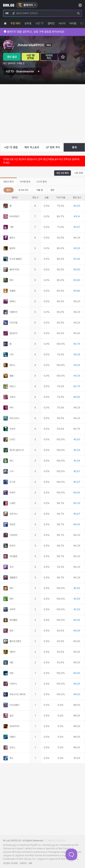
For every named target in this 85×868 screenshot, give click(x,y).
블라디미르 (14, 270)
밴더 (11, 280)
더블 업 (39, 190)
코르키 (12, 397)
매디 (11, 588)
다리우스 (13, 684)
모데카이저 (14, 726)
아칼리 (12, 737)
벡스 (11, 758)
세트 (11, 663)
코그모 (12, 482)
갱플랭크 (13, 578)
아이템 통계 (25, 182)
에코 (11, 631)
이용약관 (23, 863)
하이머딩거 (14, 216)
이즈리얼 (13, 323)
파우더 (12, 546)
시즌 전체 (78, 173)
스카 (11, 471)
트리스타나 (14, 418)
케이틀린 (13, 620)
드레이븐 (13, 535)
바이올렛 (13, 556)
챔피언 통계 (8, 182)
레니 (11, 461)
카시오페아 (14, 705)
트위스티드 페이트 (18, 694)
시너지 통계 (41, 182)
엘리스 (12, 238)
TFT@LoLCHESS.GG (55, 841)
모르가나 (13, 514)
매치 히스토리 (32, 147)
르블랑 (12, 291)
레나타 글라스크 (17, 450)
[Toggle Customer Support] (71, 854)
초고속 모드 (23, 190)
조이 (11, 567)
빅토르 (12, 524)
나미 (11, 355)
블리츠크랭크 (15, 641)
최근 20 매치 (62, 173)
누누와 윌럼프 (16, 259)
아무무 (12, 609)
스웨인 (12, 503)
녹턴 (11, 673)
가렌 (11, 227)
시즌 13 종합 (11, 147)
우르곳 (12, 429)
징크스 (12, 748)
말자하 (12, 248)
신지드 (12, 440)
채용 (30, 863)
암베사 (12, 301)
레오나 (12, 386)
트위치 (12, 493)
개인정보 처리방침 (10, 863)
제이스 (12, 365)
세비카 (12, 652)
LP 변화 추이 (53, 147)
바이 (11, 408)
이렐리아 (13, 312)
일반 (52, 190)
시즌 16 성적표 (30, 57)
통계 (74, 147)
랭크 (9, 190)
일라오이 (13, 333)
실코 (11, 716)
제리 (11, 599)
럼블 (11, 376)
